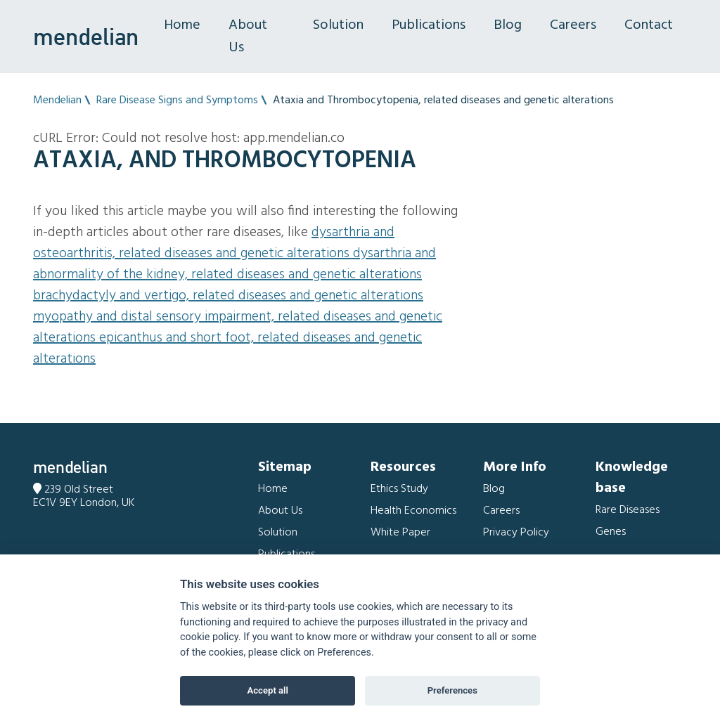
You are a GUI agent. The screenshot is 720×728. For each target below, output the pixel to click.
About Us (248, 37)
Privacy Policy (516, 533)
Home (182, 25)
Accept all (268, 690)
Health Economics (413, 511)
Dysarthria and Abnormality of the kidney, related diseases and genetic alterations (234, 264)
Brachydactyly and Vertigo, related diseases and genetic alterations (228, 296)
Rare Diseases (628, 510)
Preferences (452, 690)
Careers (573, 25)
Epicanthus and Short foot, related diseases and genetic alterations (227, 349)
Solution (338, 25)
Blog (508, 25)
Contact (649, 25)
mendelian (86, 37)
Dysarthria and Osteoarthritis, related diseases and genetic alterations (214, 243)
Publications (429, 25)
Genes (611, 532)
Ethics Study (399, 489)
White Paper (400, 533)
